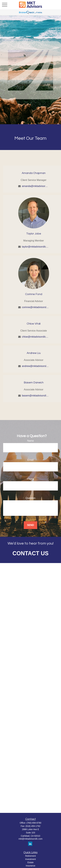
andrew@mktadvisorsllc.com (35, 366)
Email (30, 460)
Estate (31, 862)
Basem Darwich (34, 383)
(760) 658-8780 (34, 823)
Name (30, 441)
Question (30, 498)
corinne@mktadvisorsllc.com (35, 307)
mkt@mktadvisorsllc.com (30, 839)
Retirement (30, 856)
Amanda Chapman (34, 173)
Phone (30, 479)
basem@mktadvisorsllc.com (35, 396)
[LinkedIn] (30, 844)
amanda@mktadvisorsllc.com (35, 186)
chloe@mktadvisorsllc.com (35, 337)
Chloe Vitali (34, 324)
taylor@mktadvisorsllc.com (35, 247)
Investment (30, 859)
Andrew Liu (34, 353)
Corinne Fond (34, 294)
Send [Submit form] (30, 525)
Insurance (30, 866)
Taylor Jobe (34, 234)
